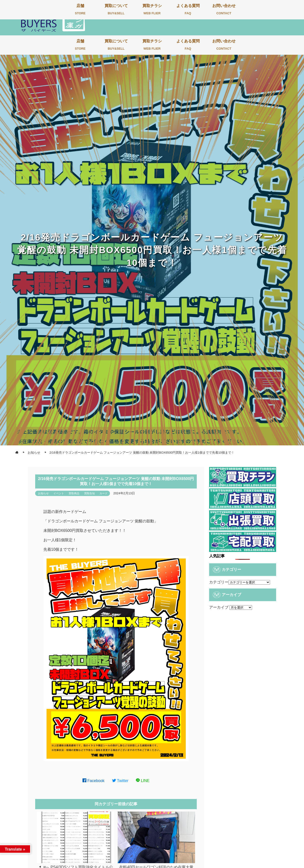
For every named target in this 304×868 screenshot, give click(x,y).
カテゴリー (219, 582)
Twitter (120, 781)
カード (103, 493)
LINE (143, 781)
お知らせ (43, 493)
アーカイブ (219, 607)
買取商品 (74, 493)
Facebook (94, 781)
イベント (59, 493)
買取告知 (90, 493)
